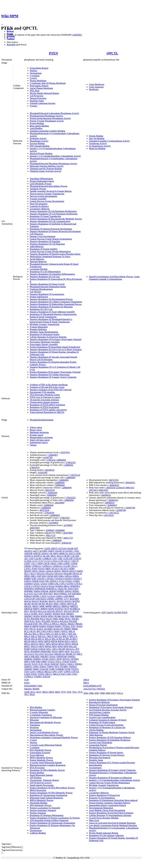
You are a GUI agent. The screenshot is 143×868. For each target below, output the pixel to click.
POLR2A (64, 621)
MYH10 (33, 611)
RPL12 (36, 634)
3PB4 (86, 693)
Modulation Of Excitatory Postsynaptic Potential (111, 707)
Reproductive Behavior (99, 702)
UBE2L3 (47, 672)
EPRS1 (76, 576)
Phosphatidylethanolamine (42, 420)
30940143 (113, 500)
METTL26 (72, 604)
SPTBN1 (75, 659)
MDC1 (57, 604)
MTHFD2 (59, 609)
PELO (43, 619)
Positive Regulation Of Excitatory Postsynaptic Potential (55, 372)
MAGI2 (28, 601)
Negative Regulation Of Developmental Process (51, 299)
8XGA (120, 693)
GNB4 (51, 584)
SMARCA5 (71, 654)
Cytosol (33, 78)
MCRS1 (49, 604)
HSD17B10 (73, 589)
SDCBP (62, 649)
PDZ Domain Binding (40, 146)
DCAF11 (56, 569)
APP (103, 613)
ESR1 (34, 579)
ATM (78, 553)
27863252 (51, 460)
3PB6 (91, 693)
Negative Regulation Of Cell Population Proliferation (54, 214)
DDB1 (72, 569)
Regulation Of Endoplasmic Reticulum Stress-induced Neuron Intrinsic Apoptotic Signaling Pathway (113, 801)
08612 (86, 683)
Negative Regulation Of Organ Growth (47, 284)
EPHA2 (69, 576)
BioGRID (11, 45)
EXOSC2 (51, 579)
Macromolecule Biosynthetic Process (46, 735)
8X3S (32, 694)
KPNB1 (36, 596)
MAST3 (68, 601)
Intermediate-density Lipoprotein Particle (107, 805)
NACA (27, 614)
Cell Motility (36, 292)
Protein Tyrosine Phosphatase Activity (47, 121)
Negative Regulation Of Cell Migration (47, 244)
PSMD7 (58, 626)
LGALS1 (51, 596)
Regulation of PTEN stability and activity (48, 410)
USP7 (60, 672)
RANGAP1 (59, 629)
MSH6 (51, 609)
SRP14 (27, 662)
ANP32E (37, 553)
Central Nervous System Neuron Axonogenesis (51, 239)
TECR (47, 664)
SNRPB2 (28, 659)
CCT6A (54, 561)
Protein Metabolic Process (41, 760)
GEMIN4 (28, 584)
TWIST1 (75, 669)
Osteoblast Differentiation (41, 179)
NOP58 (44, 616)
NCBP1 (34, 614)
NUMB (58, 616)
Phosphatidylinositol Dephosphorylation (48, 287)
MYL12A (42, 611)
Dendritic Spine (37, 101)
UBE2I (40, 672)
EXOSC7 (78, 579)
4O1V (39, 692)
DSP (39, 576)
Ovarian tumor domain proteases (44, 402)
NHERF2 (28, 616)
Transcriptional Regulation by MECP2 (47, 412)
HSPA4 (37, 591)
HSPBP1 (60, 591)
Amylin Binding (96, 730)
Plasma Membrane (38, 81)
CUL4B (66, 566)
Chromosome (36, 830)
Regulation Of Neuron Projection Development (51, 229)
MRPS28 (28, 609)
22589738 (121, 510)
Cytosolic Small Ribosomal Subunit (46, 763)
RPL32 (48, 639)
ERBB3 (28, 579)
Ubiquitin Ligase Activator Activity (46, 171)
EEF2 (44, 576)
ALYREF (43, 551)
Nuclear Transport (38, 813)
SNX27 (53, 659)
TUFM (67, 669)
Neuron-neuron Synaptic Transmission (47, 194)
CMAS (53, 564)
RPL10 (72, 631)
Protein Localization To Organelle (45, 808)
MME (42, 606)
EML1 (62, 576)
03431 (27, 683)
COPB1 (67, 564)
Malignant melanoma (39, 432)
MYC (27, 611)
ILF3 (36, 594)
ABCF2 (54, 548)
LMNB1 (51, 599)
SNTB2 (45, 659)
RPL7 (75, 639)
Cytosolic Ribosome (39, 712)
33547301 (65, 452)
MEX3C (28, 606)
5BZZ (57, 692)
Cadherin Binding (38, 833)
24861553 (130, 488)
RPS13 (74, 641)
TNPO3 (50, 667)
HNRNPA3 (29, 589)
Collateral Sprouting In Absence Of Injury (108, 720)
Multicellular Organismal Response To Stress (50, 256)
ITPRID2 (63, 594)
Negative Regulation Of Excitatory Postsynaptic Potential (56, 339)
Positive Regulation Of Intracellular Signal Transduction (55, 347)
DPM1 (27, 576)
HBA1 (67, 586)
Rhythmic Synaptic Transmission (45, 324)
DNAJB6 (68, 574)
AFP (76, 548)
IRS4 (56, 594)
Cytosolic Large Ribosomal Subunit (46, 745)
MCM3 (35, 604)
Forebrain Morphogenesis (41, 289)
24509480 (59, 530)
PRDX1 (64, 624)
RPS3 (42, 646)
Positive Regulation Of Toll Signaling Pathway (110, 737)
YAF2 (63, 674)
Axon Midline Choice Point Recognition (107, 810)
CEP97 (27, 564)
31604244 (52, 493)
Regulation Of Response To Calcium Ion (107, 727)
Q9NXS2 (101, 689)
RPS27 (27, 646)
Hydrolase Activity (38, 138)
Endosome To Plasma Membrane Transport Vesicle (112, 732)
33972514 (75, 475)
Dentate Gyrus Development (43, 236)
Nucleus (33, 71)
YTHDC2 (29, 677)
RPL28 (27, 639)
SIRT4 (61, 651)
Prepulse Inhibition (38, 329)
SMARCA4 (59, 654)
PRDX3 (71, 624)
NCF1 (41, 614)
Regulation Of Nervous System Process (107, 755)
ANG (77, 551)
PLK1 (38, 621)
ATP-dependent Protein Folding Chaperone (49, 820)
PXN (26, 629)
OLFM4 (117, 613)
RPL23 (50, 636)
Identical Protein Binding (41, 153)
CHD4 (40, 564)
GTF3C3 (28, 586)
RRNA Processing (38, 790)
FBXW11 (54, 581)
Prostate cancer (37, 435)
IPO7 (51, 594)
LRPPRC (59, 599)
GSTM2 (70, 584)
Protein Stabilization (39, 297)
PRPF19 (28, 626)
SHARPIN (35, 651)
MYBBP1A (75, 609)
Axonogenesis (95, 768)
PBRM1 (78, 616)
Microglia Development (100, 758)
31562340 (42, 473)
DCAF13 (64, 569)
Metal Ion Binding (97, 148)
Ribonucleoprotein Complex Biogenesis (48, 765)
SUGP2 (28, 664)
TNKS (36, 667)
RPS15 (27, 644)
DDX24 (50, 571)
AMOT (51, 551)
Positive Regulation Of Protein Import (106, 753)
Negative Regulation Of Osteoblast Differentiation (52, 274)
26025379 (50, 490)
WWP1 (34, 674)
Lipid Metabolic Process (41, 184)
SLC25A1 (75, 651)
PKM (27, 621)
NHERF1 (70, 614)
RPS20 (55, 644)
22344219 (120, 488)
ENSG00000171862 (33, 686)
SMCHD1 (35, 656)
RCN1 (33, 631)
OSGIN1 (65, 616)
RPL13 (43, 634)
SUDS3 (73, 662)
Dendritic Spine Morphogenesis (44, 332)
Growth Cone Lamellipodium (102, 717)
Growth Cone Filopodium (100, 742)
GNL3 (57, 584)
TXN (26, 672)
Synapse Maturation (39, 327)
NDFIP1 (48, 614)
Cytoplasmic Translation (41, 715)
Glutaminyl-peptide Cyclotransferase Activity (109, 141)
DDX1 (35, 571)
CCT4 (47, 561)
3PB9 (108, 693)
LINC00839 (69, 596)
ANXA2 (45, 553)
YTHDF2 (38, 677)
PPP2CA (56, 624)
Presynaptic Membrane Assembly (45, 342)
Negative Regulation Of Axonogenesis (47, 294)
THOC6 (78, 664)
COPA (60, 564)
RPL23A (58, 636)
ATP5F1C (38, 556)
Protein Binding (37, 123)
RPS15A (35, 644)
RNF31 (65, 631)
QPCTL (112, 53)
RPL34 (55, 639)
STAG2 (51, 662)
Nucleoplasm (36, 73)
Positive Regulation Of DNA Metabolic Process (51, 793)
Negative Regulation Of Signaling (45, 241)
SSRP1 (44, 662)
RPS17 (42, 644)
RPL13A (50, 634)
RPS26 (75, 644)
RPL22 (34, 636)
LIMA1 (59, 596)
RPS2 (48, 644)
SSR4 (38, 662)
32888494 (61, 460)
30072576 (113, 480)
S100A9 (42, 649)
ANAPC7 (70, 551)
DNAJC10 (77, 574)
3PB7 (97, 693)
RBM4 (75, 629)
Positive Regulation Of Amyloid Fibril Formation (111, 813)
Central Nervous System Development (47, 201)
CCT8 (60, 561)
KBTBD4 (76, 594)
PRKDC (79, 624)
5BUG (45, 692)
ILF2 (31, 594)
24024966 (59, 503)
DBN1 (48, 569)
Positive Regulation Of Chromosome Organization (52, 823)
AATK (47, 548)
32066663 (112, 505)
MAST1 (52, 601)
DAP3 (35, 569)
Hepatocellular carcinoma (41, 437)
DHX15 (73, 571)
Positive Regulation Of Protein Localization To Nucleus (55, 818)
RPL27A (73, 636)
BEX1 (54, 556)
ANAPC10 (60, 551)
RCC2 (27, 631)
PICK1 (68, 619)
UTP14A (75, 672)
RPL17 (65, 634)
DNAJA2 (50, 574)
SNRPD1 (37, 659)
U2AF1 (33, 672)
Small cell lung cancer (40, 440)
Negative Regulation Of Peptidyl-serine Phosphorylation (55, 254)
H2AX (52, 586)
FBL (47, 581)
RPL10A (28, 634)
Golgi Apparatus (96, 87)
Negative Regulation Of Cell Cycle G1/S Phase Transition (56, 349)
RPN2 (41, 641)
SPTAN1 (66, 659)
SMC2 (79, 654)
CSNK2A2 (57, 566)
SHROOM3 (46, 651)
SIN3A (55, 651)
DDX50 (65, 571)
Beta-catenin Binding (39, 126)
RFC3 (39, 631)
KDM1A (28, 596)
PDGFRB (35, 619)
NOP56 (36, 616)
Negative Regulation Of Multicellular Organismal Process (56, 304)
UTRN (27, 674)
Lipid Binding (36, 128)
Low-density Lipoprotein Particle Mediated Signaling (113, 825)
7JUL (74, 692)
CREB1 (28, 566)
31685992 (77, 35)
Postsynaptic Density (39, 86)
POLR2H (28, 624)
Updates (11, 39)
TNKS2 (43, 667)
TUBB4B (59, 669)
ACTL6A (62, 548)
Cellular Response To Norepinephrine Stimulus (110, 815)
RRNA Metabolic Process (41, 758)
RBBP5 (68, 629)
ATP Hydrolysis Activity (41, 783)
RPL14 (58, 634)
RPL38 (69, 639)
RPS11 (68, 641)
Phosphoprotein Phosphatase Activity (46, 116)
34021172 (50, 535)
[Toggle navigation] (2, 25)
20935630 (111, 488)
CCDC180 (68, 558)
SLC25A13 (29, 654)
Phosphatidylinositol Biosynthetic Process (49, 186)
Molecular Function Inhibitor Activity (47, 166)
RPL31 (41, 639)
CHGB (46, 564)
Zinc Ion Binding (97, 138)
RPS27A (35, 646)
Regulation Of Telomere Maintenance (47, 815)
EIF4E (50, 576)
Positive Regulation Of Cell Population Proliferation (53, 211)
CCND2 (28, 561)
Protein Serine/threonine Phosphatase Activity (50, 118)
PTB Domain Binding (99, 715)
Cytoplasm (35, 76)
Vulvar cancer (36, 427)
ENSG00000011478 (92, 686)
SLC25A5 (49, 654)
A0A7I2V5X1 (90, 689)
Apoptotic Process (38, 189)
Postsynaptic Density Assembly (44, 344)
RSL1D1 (73, 646)
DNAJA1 (41, 574)
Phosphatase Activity (39, 141)
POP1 (36, 624)
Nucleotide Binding (39, 803)
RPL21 (27, 636)
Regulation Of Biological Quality (45, 334)
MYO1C (59, 611)
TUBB (52, 669)
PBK (72, 616)
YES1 (75, 674)
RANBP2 (49, 629)
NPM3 (51, 616)
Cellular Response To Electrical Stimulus (48, 337)
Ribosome (34, 720)
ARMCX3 (63, 553)
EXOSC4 (60, 579)
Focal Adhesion (37, 755)
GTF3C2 (78, 584)
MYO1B (51, 611)
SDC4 (55, 649)
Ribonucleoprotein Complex (42, 710)
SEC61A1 (70, 649)
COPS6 (74, 564)
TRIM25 (73, 667)
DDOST (28, 571)
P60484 (36, 689)
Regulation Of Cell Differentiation (45, 272)
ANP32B (28, 553)
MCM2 (27, 604)
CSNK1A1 (37, 566)
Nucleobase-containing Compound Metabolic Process (54, 737)
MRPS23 (65, 606)
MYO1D (68, 611)
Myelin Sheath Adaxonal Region (44, 93)
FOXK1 (69, 581)
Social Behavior (37, 259)
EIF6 (56, 576)
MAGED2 (74, 599)
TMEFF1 (28, 667)
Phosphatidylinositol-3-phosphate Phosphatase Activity (54, 113)
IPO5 (46, 594)
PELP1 (49, 619)
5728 (26, 680)
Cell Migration (36, 234)
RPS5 (55, 646)
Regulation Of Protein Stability (44, 249)
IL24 (26, 594)
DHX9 (80, 571)
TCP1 (41, 664)
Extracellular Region (39, 68)
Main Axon (94, 820)
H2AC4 (45, 586)
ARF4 (56, 553)
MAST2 (60, 601)
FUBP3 (76, 581)
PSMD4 (50, 626)
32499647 (50, 530)
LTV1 (66, 599)
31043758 (47, 457)
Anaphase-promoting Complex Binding (47, 131)
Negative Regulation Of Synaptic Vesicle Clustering (53, 377)
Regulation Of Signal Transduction (45, 216)
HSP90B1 (29, 591)
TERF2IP (55, 664)
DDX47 (57, 571)
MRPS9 (44, 609)
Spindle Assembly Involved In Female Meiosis (51, 191)
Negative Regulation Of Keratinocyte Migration (51, 307)
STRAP (66, 662)
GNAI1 (36, 584)
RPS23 (61, 644)
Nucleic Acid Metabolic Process (44, 732)
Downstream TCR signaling (42, 392)
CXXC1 (28, 569)
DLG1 (33, 574)
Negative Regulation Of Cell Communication (50, 221)
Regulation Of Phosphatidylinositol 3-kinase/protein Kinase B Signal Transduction (53, 316)
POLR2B (73, 621)
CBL (60, 558)
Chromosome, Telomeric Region (44, 780)
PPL (41, 624)
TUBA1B (44, 669)
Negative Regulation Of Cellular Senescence (50, 375)
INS (41, 594)
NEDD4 (56, 614)
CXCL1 (74, 566)
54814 (86, 680)
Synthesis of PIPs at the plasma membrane (49, 385)
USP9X (67, 672)
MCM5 (42, 604)
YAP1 (69, 674)
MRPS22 (57, 606)
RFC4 (45, 631)
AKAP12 (28, 551)
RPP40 (61, 641)
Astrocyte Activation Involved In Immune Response (112, 823)
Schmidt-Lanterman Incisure (43, 103)
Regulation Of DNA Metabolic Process (47, 770)
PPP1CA (47, 624)
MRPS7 (37, 609)
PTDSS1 (66, 626)
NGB (63, 614)
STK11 (59, 662)
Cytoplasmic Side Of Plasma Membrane (48, 83)
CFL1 (34, 564)
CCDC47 (77, 558)
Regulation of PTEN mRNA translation (47, 405)
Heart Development (39, 204)
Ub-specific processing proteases (44, 400)
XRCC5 (49, 674)
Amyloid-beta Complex (100, 712)
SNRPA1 (71, 656)
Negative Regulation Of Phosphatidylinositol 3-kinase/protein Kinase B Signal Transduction (51, 321)
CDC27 (67, 561)
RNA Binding (36, 707)
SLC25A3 (39, 654)
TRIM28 (28, 669)
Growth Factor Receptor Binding (104, 818)
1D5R (27, 692)
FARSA (28, 581)
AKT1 (36, 551)
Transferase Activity (98, 143)
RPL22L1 (42, 636)
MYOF (76, 611)
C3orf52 (110, 613)
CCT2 (35, 561)
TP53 (57, 667)
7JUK (69, 692)
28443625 (130, 483)
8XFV (114, 693)
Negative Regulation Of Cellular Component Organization (56, 302)
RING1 (58, 631)
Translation (35, 725)
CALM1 (38, 558)
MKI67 (36, 606)
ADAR (70, 548)
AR (51, 553)
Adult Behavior (37, 246)
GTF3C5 (37, 586)
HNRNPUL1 (52, 589)
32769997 (68, 525)
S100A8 (34, 649)
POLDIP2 (46, 621)
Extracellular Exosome (40, 753)
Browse (10, 31)
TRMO (36, 669)
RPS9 (66, 646)
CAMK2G (47, 558)
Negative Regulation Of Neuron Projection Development (55, 231)
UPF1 (55, 672)
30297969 (67, 533)
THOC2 (63, 664)
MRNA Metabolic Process (42, 800)
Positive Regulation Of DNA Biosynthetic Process (52, 788)
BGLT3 (60, 556)
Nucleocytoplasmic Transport (43, 810)
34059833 (49, 470)
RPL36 (62, 639)
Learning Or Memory (39, 206)
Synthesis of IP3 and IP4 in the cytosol (47, 387)
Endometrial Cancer (39, 442)
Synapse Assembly (38, 199)
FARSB (35, 581)
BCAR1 (47, 556)
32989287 (53, 455)
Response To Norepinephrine (102, 798)
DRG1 (34, 576)
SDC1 (49, 649)
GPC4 (63, 584)
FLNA (62, 581)
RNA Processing (37, 768)
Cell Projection (36, 96)
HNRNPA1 (75, 586)
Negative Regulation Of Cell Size (45, 277)
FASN (42, 581)
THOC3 (71, 664)
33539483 (53, 523)
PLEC (32, 621)
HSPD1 (68, 591)
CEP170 (75, 561)
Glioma (33, 445)
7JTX (63, 692)
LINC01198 (30, 599)
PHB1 (56, 619)
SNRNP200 (62, 656)
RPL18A (72, 634)
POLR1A (55, 621)
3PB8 (103, 693)
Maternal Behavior (38, 261)
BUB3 (67, 556)
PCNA (27, 619)
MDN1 (63, 604)
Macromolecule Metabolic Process (45, 722)
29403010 (66, 543)
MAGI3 (35, 601)
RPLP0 (27, 641)
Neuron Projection (38, 98)
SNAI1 (53, 656)
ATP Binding (36, 778)
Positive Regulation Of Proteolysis (104, 795)
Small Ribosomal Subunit (41, 775)
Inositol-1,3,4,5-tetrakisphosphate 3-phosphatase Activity (55, 156)
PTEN (53, 53)
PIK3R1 (75, 619)
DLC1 (27, 574)
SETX (27, 651)
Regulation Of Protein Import (102, 722)
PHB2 (62, 619)
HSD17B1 (63, 589)
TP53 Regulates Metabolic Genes (45, 395)
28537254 (44, 510)
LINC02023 (41, 599)
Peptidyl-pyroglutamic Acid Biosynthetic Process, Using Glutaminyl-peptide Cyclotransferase (114, 278)
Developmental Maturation (101, 808)
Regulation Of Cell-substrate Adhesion (106, 835)
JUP (70, 594)
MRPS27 (74, 606)
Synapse (33, 106)
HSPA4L (45, 591)
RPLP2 (34, 641)
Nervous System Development (43, 196)
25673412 (114, 513)
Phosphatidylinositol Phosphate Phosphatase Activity (53, 164)
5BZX (51, 692)
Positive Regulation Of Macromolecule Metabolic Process (56, 219)
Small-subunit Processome (42, 785)
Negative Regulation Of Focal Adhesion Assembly (52, 312)
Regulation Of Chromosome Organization (49, 795)
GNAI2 (44, 584)
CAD (31, 558)
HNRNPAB (40, 589)
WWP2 (41, 674)
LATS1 (43, 596)
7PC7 (27, 694)
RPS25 (68, 644)
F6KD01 (28, 689)
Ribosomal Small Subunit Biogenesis (46, 798)
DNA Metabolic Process (41, 805)
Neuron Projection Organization (103, 705)
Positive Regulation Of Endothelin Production (110, 740)
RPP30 (47, 641)
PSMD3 (43, 626)
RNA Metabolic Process (41, 750)
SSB (33, 662)
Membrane (94, 89)
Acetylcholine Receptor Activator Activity (108, 710)
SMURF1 (45, 656)
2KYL (33, 692)
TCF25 (35, 664)
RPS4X (48, 646)
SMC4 (27, 656)
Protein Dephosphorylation (42, 181)
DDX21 (42, 571)
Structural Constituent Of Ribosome (46, 717)
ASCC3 (72, 553)
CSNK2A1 (47, 566)
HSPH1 (76, 591)
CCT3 (41, 561)
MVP (67, 609)
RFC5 (51, 631)
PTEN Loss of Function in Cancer (45, 397)
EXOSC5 (69, 579)
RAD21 (40, 629)
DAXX (41, 569)
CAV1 (55, 558)
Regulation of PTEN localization (44, 407)
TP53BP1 (64, 667)
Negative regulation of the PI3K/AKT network (51, 390)
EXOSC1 (42, 579)
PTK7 (73, 626)
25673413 (93, 490)
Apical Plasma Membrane (41, 88)
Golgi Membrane (97, 84)
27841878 (49, 513)
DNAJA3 (59, 574)
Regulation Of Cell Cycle (41, 309)
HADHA (59, 586)
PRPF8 (35, 626)
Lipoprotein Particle (98, 745)
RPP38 (54, 641)
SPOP (59, 659)
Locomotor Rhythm (39, 269)
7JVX (80, 692)
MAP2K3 (44, 601)
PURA (80, 626)
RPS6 (60, 646)
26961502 (103, 490)
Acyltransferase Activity (100, 146)
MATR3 (76, 601)
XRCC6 (56, 674)
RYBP (27, 649)
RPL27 (66, 636)
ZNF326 (46, 677)
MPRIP (49, 606)
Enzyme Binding (37, 143)
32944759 (130, 508)
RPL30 (34, 639)
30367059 (34, 528)
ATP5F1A (29, 556)
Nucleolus (34, 727)
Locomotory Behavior (40, 209)
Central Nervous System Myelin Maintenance (50, 251)
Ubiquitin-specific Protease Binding (46, 169)
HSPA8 (53, 591)
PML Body (35, 91)
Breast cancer (36, 430)
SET (77, 649)
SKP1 (67, 651)
